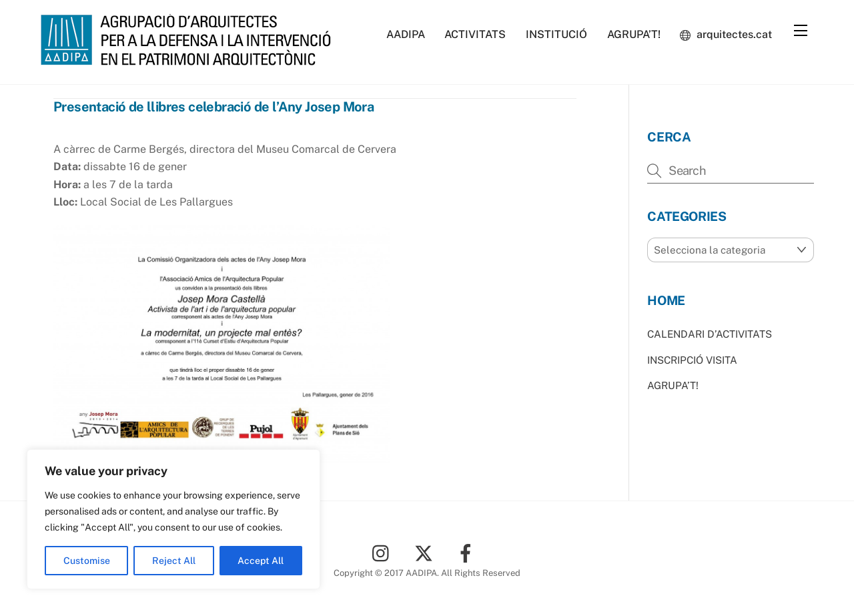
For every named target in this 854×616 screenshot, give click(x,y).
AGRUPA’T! (634, 34)
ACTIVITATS (475, 34)
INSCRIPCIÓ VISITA (692, 360)
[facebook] (468, 552)
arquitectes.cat (726, 34)
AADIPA (406, 34)
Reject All (174, 561)
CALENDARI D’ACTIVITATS (710, 334)
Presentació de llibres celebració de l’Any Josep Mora (213, 107)
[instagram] (384, 552)
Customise (87, 561)
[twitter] (426, 552)
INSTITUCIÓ (556, 34)
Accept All (261, 561)
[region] (173, 519)
